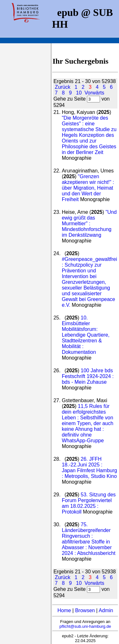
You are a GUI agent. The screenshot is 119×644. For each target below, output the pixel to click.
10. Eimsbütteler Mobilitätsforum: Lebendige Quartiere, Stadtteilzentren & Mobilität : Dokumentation (86, 335)
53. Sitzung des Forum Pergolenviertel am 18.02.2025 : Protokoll (89, 503)
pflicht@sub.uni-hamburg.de (85, 626)
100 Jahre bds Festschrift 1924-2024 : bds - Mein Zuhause (88, 376)
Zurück (63, 87)
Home (64, 610)
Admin (106, 610)
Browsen (85, 610)
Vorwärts (94, 93)
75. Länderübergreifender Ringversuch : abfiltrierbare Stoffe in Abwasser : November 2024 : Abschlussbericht (89, 539)
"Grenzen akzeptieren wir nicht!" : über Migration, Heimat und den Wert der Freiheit (88, 188)
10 (79, 93)
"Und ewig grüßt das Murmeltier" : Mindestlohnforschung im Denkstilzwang (89, 224)
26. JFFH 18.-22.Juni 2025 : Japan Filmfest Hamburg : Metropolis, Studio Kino (89, 468)
